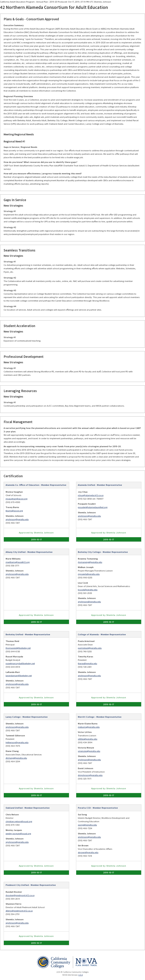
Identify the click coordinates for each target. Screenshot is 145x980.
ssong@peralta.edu (87, 825)
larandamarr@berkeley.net (19, 676)
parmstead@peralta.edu (90, 648)
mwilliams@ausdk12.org (18, 562)
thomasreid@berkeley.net (18, 648)
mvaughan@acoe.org (17, 499)
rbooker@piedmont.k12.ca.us (20, 895)
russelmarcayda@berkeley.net (20, 663)
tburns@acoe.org (14, 511)
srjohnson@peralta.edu (17, 519)
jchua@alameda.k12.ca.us (91, 495)
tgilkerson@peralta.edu (17, 742)
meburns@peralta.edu (89, 727)
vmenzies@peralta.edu (89, 751)
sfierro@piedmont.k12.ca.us (19, 911)
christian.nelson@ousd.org (19, 821)
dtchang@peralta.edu (16, 758)
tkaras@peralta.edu (87, 663)
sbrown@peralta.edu (88, 852)
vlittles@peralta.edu (88, 739)
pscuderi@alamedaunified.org (93, 507)
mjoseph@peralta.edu (89, 574)
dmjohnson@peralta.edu (90, 775)
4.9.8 (81, 975)
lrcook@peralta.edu (88, 590)
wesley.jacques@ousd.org (18, 834)
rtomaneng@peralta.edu (90, 562)
